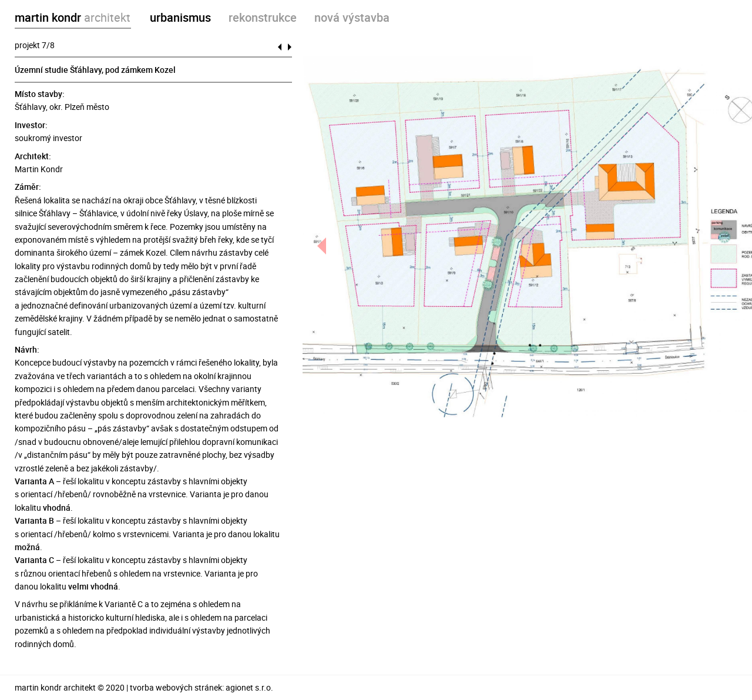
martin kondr (73, 17)
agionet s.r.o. (249, 687)
